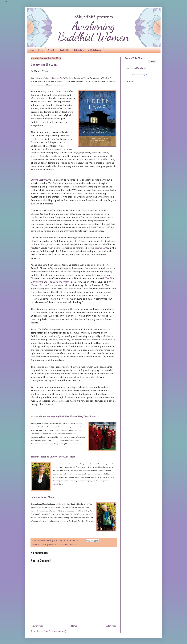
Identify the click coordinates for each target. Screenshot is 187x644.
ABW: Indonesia (95, 50)
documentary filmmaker (40, 444)
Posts (41, 50)
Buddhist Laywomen (46, 544)
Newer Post (37, 626)
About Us (52, 50)
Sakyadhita (79, 50)
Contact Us (65, 50)
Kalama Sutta (101, 248)
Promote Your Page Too (140, 75)
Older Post (111, 626)
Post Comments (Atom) (55, 631)
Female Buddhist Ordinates (66, 544)
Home (31, 50)
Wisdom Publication (50, 78)
